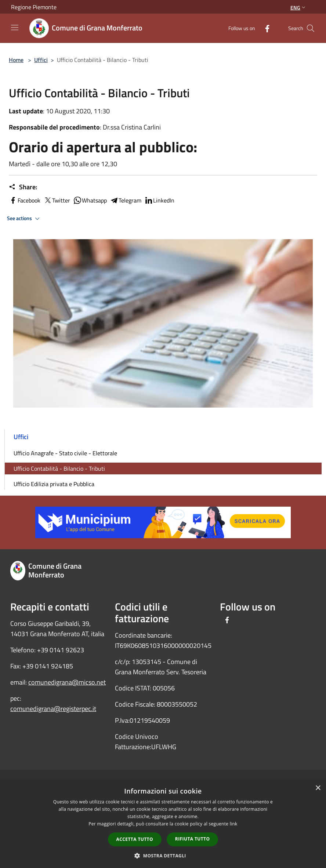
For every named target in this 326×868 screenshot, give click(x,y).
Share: (23, 187)
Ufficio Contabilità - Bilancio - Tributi (59, 468)
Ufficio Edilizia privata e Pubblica (54, 484)
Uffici (41, 60)
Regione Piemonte (34, 7)
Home (16, 60)
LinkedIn (159, 200)
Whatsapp (90, 200)
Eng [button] (299, 8)
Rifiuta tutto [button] (193, 839)
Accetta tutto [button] (135, 839)
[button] (163, 856)
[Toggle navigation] (15, 28)
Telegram (126, 200)
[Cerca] (311, 28)
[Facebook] (264, 28)
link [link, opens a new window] (234, 824)
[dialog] (163, 824)
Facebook (25, 200)
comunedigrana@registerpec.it (53, 709)
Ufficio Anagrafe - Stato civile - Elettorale (65, 453)
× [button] (318, 788)
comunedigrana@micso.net (67, 682)
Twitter (57, 200)
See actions (24, 219)
